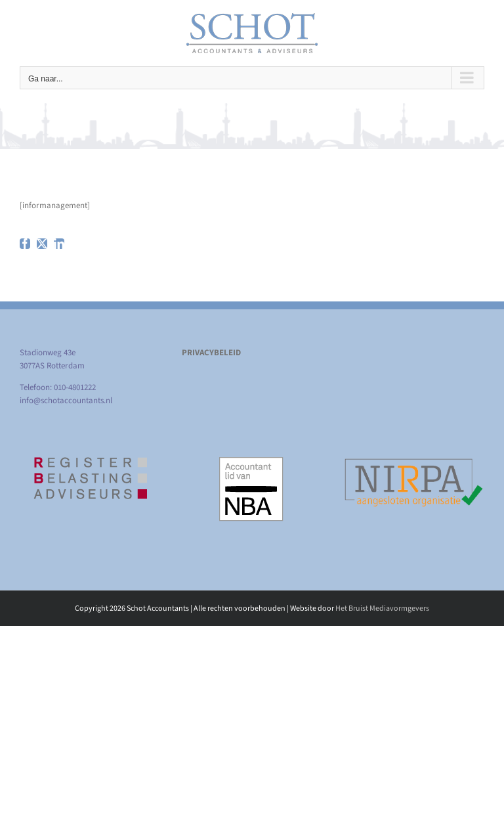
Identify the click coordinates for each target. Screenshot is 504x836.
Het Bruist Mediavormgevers (382, 608)
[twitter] (42, 244)
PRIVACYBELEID (211, 353)
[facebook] (25, 244)
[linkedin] (59, 244)
